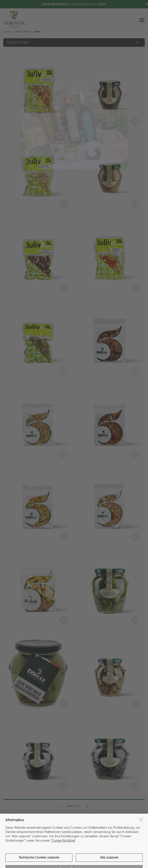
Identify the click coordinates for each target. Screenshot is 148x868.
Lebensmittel (22, 32)
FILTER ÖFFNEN (17, 43)
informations (74, 829)
